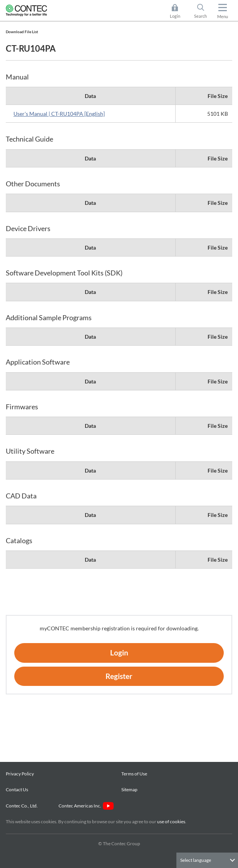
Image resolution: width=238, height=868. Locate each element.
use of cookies (171, 822)
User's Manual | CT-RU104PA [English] (59, 114)
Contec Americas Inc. (86, 806)
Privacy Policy (20, 774)
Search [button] (204, 11)
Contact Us (17, 789)
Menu (223, 16)
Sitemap (129, 789)
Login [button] (179, 11)
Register (119, 676)
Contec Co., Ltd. (23, 806)
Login (119, 653)
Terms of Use (134, 774)
